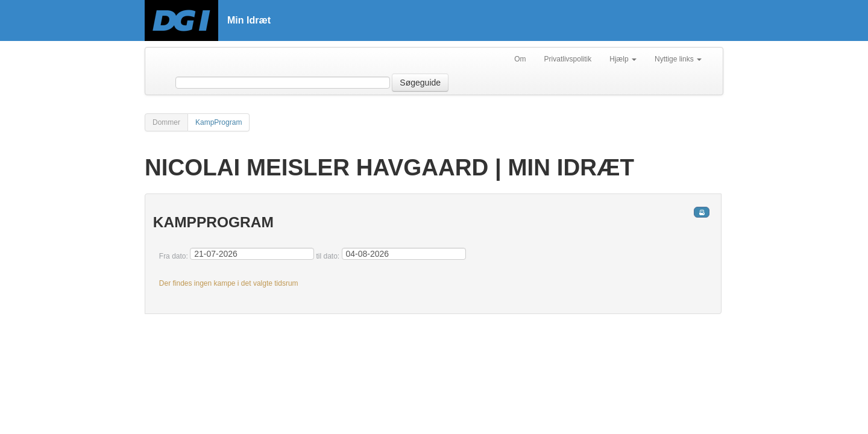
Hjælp (623, 59)
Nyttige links (678, 59)
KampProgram (219, 122)
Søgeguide (420, 83)
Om (520, 59)
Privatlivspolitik (568, 59)
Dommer (166, 122)
